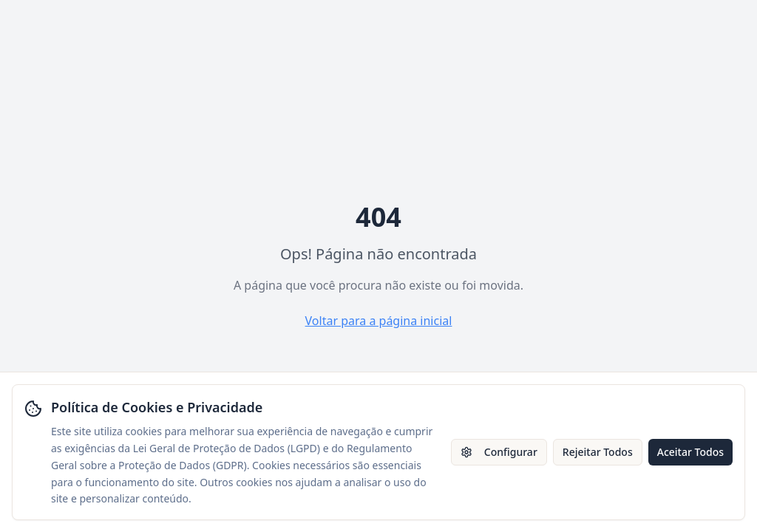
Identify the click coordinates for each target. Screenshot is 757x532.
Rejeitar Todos (598, 452)
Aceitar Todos (690, 452)
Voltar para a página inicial (379, 321)
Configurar (499, 452)
